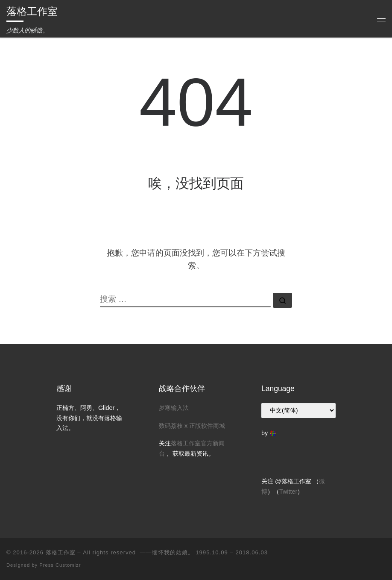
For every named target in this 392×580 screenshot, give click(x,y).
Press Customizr (60, 565)
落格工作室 (61, 552)
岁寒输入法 (174, 408)
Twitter (288, 492)
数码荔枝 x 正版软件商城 (192, 426)
